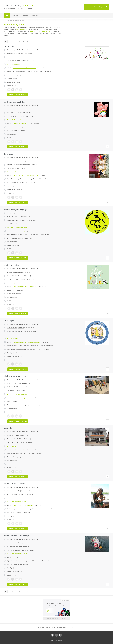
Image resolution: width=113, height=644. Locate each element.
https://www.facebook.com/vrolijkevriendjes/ (25, 287)
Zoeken (25, 15)
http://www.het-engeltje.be (20, 231)
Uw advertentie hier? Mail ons (56, 618)
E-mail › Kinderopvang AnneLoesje (17, 394)
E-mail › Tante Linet (13, 172)
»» (27, 41)
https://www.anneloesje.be (20, 398)
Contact (35, 15)
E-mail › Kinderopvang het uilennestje (18, 554)
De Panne (21, 328)
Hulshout (17, 109)
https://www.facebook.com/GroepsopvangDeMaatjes (27, 342)
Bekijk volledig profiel (18, 95)
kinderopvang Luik (22, 29)
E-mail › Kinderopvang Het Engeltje (17, 227)
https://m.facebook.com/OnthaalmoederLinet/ (25, 175)
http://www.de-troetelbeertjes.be (21, 124)
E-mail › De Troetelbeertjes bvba (16, 120)
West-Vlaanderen (12, 53)
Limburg (10, 272)
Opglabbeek (17, 272)
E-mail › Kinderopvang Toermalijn (17, 502)
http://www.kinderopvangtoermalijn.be (23, 505)
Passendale (22, 161)
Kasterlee (17, 491)
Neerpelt (16, 435)
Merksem (17, 217)
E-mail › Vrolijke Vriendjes (14, 283)
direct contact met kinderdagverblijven (40, 31)
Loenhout (17, 383)
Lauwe (20, 53)
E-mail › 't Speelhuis (13, 446)
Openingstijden (12, 79)
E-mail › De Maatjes (13, 339)
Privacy (60, 640)
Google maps (28, 53)
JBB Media (55, 640)
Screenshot (41, 68)
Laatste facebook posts (15, 82)
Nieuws (15, 15)
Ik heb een (97, 7)
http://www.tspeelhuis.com (20, 450)
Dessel (17, 543)
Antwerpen (10, 109)
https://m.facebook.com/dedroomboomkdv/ (24, 68)
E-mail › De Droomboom (14, 64)
